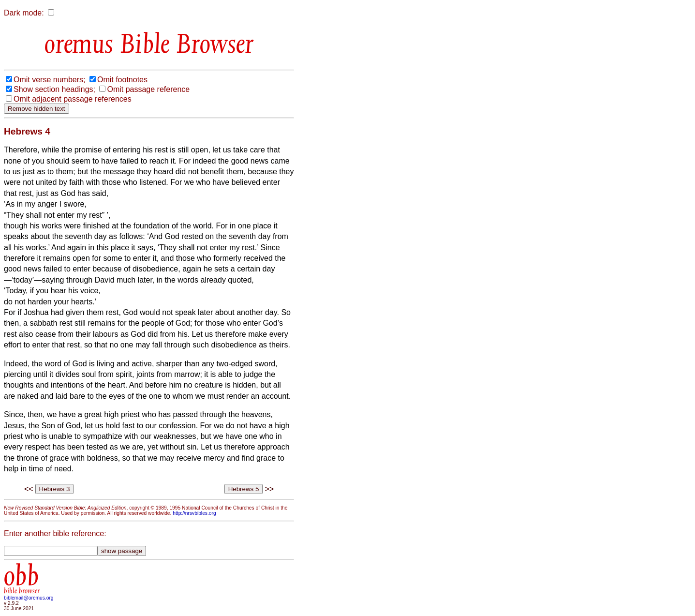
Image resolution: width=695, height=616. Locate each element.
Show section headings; (54, 89)
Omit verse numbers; (49, 80)
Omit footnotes (122, 80)
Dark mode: (24, 13)
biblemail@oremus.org (29, 598)
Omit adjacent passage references (73, 99)
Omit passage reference (148, 89)
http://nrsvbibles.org (194, 513)
